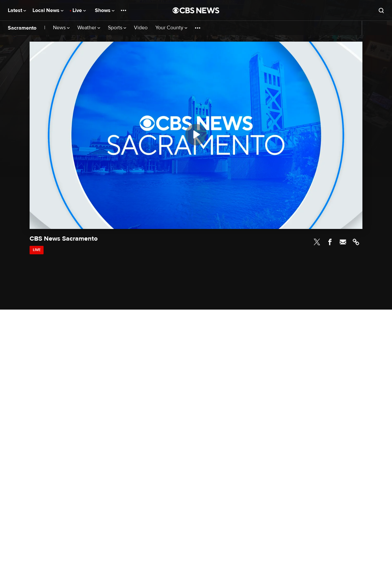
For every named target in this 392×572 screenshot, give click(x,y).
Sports (117, 28)
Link (356, 242)
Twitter (317, 242)
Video (141, 28)
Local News (48, 10)
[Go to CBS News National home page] (196, 10)
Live (79, 10)
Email (343, 242)
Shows (105, 10)
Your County (171, 28)
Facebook (330, 242)
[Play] (196, 135)
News (61, 28)
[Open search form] (381, 10)
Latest (17, 10)
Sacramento (22, 28)
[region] (196, 135)
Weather (89, 28)
